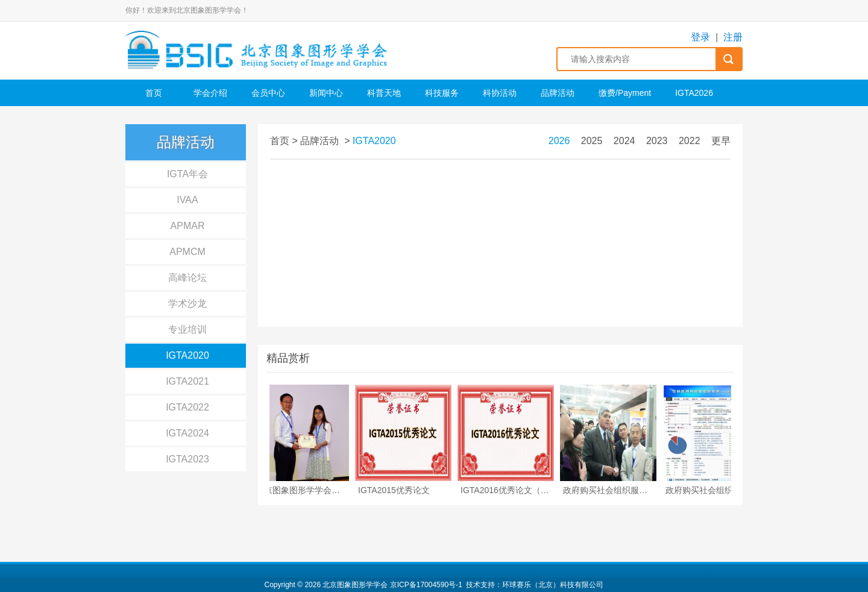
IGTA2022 (187, 407)
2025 (592, 141)
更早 (721, 141)
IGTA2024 (187, 433)
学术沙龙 (187, 304)
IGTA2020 (187, 355)
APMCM (187, 252)
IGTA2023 (187, 459)
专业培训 (187, 329)
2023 (657, 141)
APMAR (188, 226)
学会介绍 (210, 93)
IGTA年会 (187, 174)
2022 (690, 141)
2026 (559, 141)
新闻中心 (326, 93)
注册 (733, 37)
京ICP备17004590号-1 (426, 585)
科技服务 (442, 93)
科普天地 (384, 93)
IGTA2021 (187, 381)
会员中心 (268, 93)
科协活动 (500, 93)
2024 (624, 141)
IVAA (187, 200)
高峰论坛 (187, 278)
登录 (700, 37)
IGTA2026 (694, 93)
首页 (154, 93)
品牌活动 (558, 93)
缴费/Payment (625, 93)
